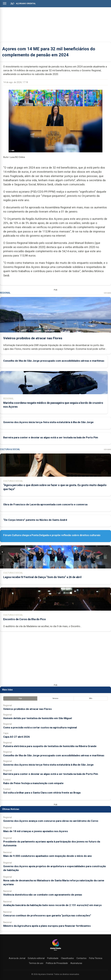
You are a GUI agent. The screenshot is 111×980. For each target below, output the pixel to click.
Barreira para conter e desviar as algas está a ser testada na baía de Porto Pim (51, 437)
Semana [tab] (55, 698)
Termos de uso (36, 963)
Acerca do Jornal (17, 958)
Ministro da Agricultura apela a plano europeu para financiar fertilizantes (47, 926)
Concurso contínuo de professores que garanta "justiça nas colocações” (47, 915)
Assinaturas (76, 963)
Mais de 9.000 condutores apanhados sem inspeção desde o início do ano (47, 856)
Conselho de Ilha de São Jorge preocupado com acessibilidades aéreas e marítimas (54, 361)
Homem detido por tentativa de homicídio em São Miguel (38, 718)
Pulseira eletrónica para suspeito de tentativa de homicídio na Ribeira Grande (50, 746)
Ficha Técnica (96, 958)
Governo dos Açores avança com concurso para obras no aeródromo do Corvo (51, 821)
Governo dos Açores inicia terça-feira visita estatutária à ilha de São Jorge (48, 422)
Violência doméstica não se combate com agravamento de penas (43, 895)
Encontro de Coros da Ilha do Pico (25, 619)
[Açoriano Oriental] (55, 951)
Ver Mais (107, 293)
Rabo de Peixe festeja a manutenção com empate (33, 783)
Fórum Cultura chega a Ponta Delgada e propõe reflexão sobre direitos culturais (52, 535)
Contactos (81, 958)
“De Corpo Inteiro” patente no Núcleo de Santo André (35, 520)
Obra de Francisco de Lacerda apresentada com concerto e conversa (45, 504)
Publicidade (53, 958)
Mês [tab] (91, 698)
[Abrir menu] (5, 3)
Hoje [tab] (20, 698)
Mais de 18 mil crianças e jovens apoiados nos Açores (36, 831)
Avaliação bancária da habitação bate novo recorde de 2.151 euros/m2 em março (52, 905)
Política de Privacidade (57, 963)
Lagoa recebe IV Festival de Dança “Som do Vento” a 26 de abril (42, 577)
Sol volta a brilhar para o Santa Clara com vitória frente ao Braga (42, 793)
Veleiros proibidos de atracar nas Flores (33, 338)
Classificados (67, 958)
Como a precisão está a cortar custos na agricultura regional (40, 727)
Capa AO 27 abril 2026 (16, 737)
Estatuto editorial (36, 958)
